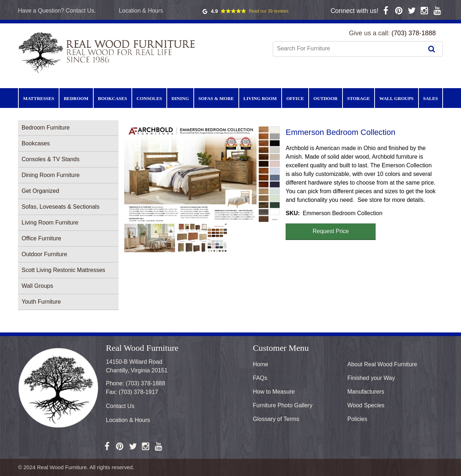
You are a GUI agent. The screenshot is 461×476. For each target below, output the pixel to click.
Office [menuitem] (295, 98)
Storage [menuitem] (359, 98)
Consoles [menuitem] (149, 98)
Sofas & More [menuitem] (216, 98)
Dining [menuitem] (180, 98)
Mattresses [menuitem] (39, 98)
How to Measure (274, 392)
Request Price (331, 231)
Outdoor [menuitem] (325, 98)
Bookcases (36, 143)
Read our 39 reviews (269, 11)
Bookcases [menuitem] (113, 98)
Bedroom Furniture (46, 128)
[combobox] (349, 49)
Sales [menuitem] (431, 98)
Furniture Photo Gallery (283, 405)
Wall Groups (37, 286)
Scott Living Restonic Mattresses (63, 270)
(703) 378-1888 (414, 33)
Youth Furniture (41, 302)
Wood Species (366, 405)
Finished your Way (371, 378)
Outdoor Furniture (44, 254)
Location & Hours (141, 11)
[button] (202, 174)
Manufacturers (366, 392)
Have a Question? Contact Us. (57, 11)
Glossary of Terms (276, 419)
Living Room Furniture (50, 223)
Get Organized (40, 191)
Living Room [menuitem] (260, 98)
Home (261, 364)
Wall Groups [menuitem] (396, 98)
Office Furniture (41, 238)
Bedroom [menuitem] (76, 98)
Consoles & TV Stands (51, 159)
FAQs (260, 378)
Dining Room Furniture (51, 175)
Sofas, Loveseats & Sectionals (61, 207)
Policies (357, 419)
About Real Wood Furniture (382, 364)
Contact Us (120, 406)
